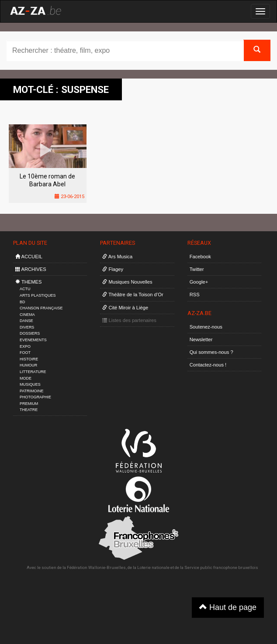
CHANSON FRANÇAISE (41, 308)
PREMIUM (29, 404)
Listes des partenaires (129, 320)
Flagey (113, 269)
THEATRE (29, 410)
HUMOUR (28, 365)
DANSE (26, 321)
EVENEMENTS (33, 340)
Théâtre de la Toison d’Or (133, 295)
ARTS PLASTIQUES (38, 295)
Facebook (200, 257)
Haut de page (228, 607)
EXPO (25, 346)
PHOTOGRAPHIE (35, 397)
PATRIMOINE (31, 391)
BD (22, 302)
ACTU (25, 289)
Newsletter (201, 339)
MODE (26, 378)
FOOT (25, 353)
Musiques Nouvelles (127, 282)
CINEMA (27, 315)
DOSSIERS (30, 333)
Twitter (197, 269)
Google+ (199, 282)
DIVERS (27, 327)
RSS (195, 295)
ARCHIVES (31, 269)
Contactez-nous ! (208, 365)
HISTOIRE (29, 359)
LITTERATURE (33, 372)
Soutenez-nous (206, 327)
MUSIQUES (30, 384)
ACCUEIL (29, 257)
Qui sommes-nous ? (211, 352)
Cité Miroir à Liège (125, 308)
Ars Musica (117, 257)
